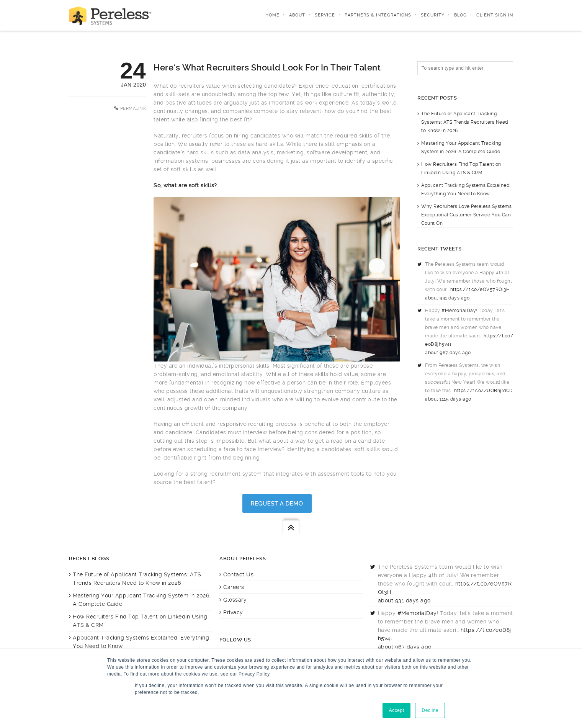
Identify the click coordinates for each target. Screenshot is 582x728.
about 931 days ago (447, 298)
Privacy (233, 612)
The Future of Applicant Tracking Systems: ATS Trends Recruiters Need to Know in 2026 (465, 122)
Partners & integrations (378, 15)
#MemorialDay (459, 311)
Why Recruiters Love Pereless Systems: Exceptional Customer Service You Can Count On (467, 215)
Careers (234, 587)
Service (325, 15)
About (297, 15)
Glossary (235, 600)
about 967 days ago (448, 353)
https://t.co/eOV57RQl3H (480, 290)
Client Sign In (495, 15)
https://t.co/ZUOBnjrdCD (484, 391)
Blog (460, 15)
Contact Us (238, 574)
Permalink (133, 109)
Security (433, 15)
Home (272, 15)
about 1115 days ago (448, 399)
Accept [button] (397, 710)
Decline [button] (430, 710)
